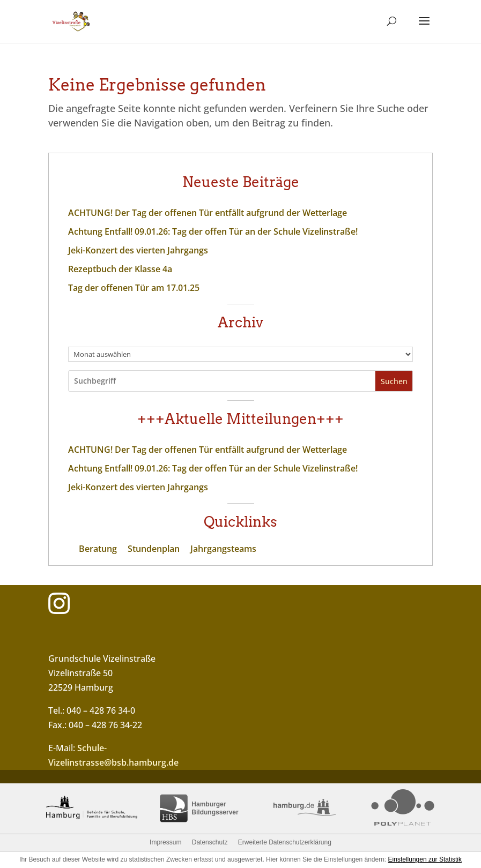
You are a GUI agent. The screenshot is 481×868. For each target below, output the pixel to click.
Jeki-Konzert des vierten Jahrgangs (138, 250)
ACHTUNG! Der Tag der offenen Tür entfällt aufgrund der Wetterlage (208, 213)
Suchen (394, 381)
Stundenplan (154, 549)
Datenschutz (210, 842)
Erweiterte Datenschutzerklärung (285, 842)
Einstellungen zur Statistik (425, 859)
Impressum (165, 842)
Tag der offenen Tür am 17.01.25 (134, 288)
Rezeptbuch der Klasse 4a (120, 269)
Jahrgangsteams (223, 549)
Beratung (98, 549)
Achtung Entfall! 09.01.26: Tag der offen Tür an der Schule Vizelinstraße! (213, 231)
